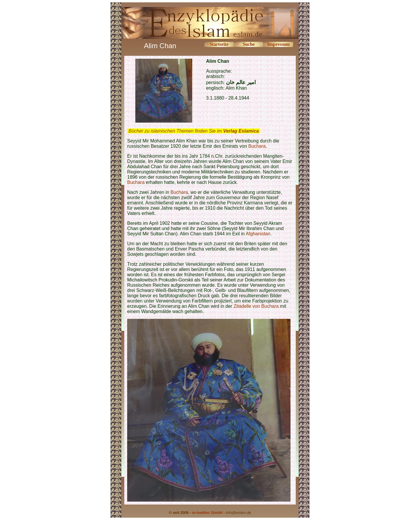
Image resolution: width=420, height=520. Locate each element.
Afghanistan (258, 234)
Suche (249, 44)
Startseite (219, 44)
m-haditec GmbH (207, 513)
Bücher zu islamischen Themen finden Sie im (194, 131)
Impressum (278, 44)
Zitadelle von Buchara (256, 306)
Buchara (257, 146)
